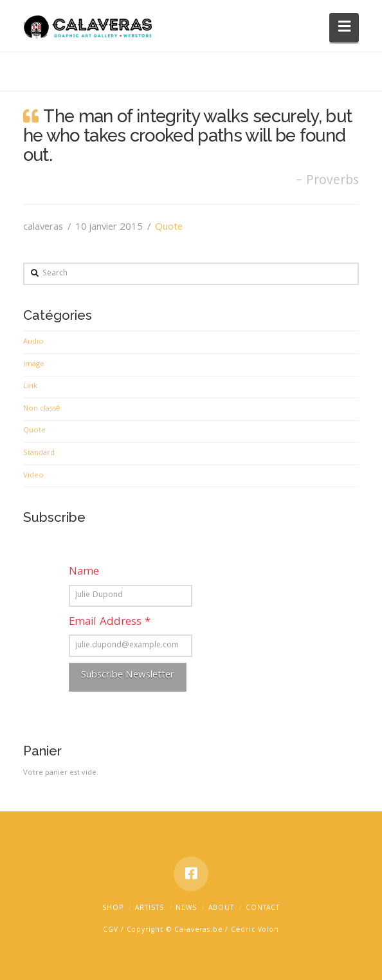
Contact (263, 909)
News (186, 909)
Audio (33, 342)
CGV (111, 930)
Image (34, 365)
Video (33, 476)
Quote (169, 228)
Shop (113, 909)
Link (30, 387)
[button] (344, 28)
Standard (39, 454)
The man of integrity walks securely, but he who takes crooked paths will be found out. (188, 135)
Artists (150, 909)
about (221, 909)
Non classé (42, 409)
